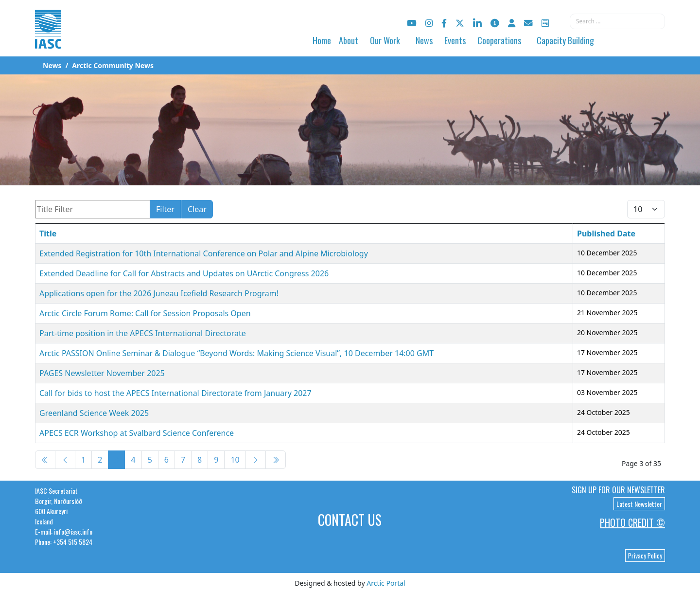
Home (322, 40)
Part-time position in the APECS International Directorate (143, 333)
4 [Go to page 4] (133, 460)
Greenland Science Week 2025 (94, 413)
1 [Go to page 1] (83, 460)
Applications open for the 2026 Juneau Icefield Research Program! (159, 293)
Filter (165, 209)
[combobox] (617, 21)
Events (455, 40)
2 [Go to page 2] (100, 460)
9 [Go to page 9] (216, 460)
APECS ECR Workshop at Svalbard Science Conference (137, 433)
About (349, 40)
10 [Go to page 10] (235, 460)
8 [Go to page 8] (200, 460)
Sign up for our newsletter (618, 490)
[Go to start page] (45, 460)
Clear (197, 209)
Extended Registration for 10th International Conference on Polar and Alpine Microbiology (204, 253)
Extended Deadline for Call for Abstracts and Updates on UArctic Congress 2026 (184, 273)
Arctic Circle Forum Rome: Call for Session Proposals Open (145, 313)
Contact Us (350, 520)
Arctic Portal (386, 583)
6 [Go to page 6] (166, 460)
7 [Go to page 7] (183, 460)
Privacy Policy (645, 556)
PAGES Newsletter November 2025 (102, 373)
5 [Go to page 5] (150, 460)
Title (48, 234)
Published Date (606, 234)
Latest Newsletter (639, 504)
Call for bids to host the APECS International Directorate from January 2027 (175, 393)
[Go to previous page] (65, 460)
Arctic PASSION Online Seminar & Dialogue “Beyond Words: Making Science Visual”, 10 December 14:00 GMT (236, 353)
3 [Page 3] (116, 460)
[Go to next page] (256, 460)
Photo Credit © (632, 522)
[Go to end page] (276, 460)
